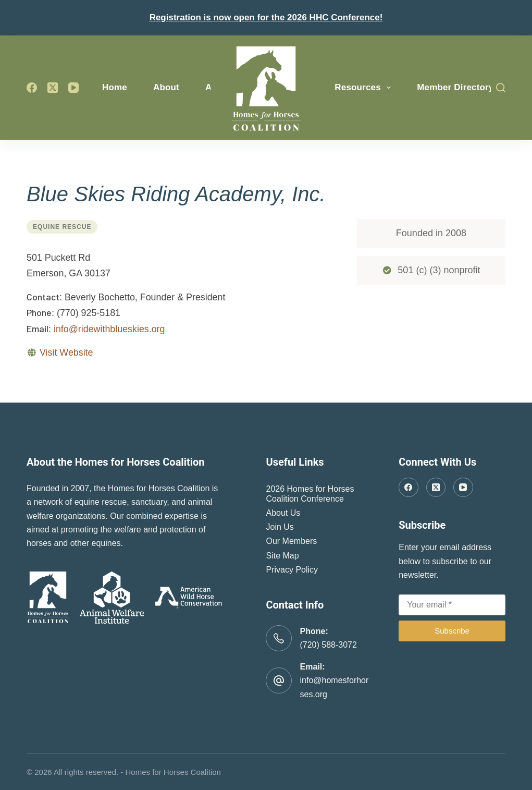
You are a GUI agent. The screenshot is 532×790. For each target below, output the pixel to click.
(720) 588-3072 (328, 645)
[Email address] (452, 605)
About (166, 87)
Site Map (282, 556)
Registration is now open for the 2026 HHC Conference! (266, 17)
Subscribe (452, 631)
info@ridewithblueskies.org (109, 329)
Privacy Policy (292, 570)
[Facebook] (32, 88)
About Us (283, 513)
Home (115, 87)
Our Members (291, 541)
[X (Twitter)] (53, 88)
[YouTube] (73, 88)
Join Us (280, 527)
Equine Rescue (62, 227)
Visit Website (66, 353)
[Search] (501, 88)
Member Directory (455, 87)
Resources (365, 88)
